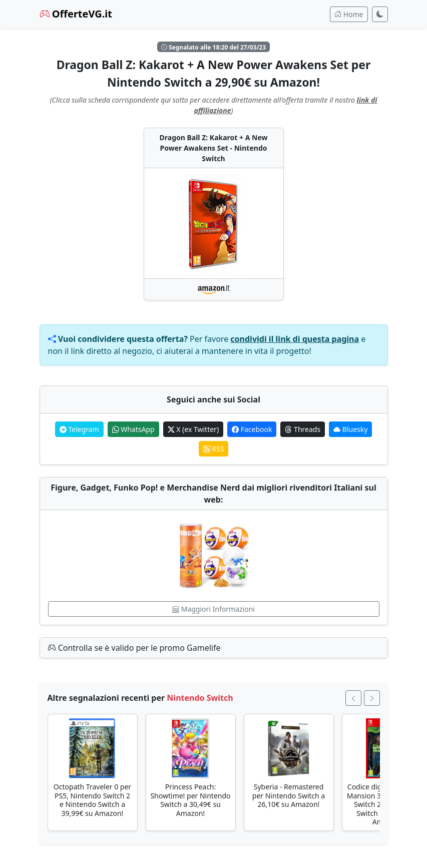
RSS (214, 449)
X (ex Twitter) (193, 429)
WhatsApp (133, 429)
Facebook (252, 429)
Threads (303, 429)
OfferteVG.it (76, 14)
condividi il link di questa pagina (295, 339)
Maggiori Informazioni (213, 609)
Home (349, 14)
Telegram (79, 429)
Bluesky (350, 429)
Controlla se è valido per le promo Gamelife (134, 648)
